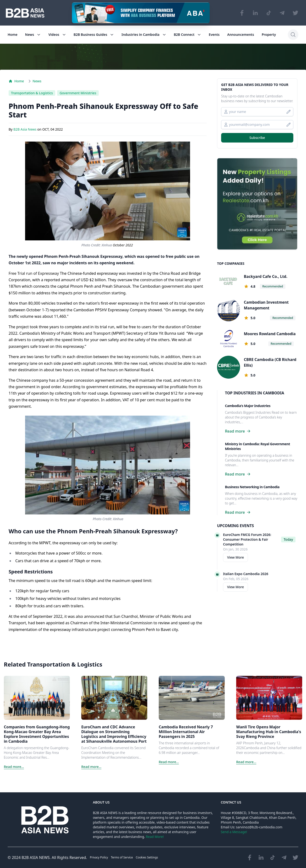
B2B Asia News (25, 130)
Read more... (14, 767)
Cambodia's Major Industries (248, 406)
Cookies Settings (147, 857)
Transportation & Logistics (32, 93)
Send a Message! (234, 832)
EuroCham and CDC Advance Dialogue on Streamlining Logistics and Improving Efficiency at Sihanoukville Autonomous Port (114, 734)
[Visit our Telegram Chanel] (282, 13)
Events (214, 34)
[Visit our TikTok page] (269, 13)
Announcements (241, 34)
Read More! (155, 837)
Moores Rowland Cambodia (270, 334)
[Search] (293, 35)
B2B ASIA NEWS (36, 857)
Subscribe (257, 138)
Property (269, 34)
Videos (57, 34)
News (33, 34)
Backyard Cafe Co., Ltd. (266, 276)
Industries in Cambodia (144, 34)
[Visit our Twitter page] (295, 13)
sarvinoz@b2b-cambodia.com (259, 827)
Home (13, 34)
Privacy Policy (99, 857)
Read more (238, 431)
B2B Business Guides (94, 34)
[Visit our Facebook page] (242, 13)
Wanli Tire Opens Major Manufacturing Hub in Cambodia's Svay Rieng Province (269, 732)
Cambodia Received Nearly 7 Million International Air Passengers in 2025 (186, 732)
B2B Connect (187, 34)
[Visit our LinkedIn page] (255, 13)
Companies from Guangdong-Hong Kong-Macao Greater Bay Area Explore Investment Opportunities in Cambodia (37, 734)
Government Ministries (78, 93)
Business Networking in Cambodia (252, 487)
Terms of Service (122, 857)
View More (235, 557)
